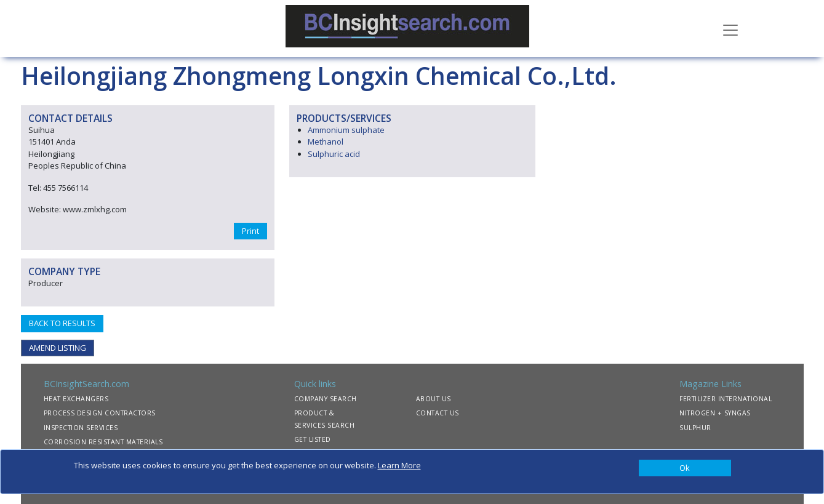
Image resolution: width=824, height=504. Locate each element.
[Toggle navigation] (730, 29)
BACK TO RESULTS (62, 323)
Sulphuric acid (334, 154)
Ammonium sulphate (346, 130)
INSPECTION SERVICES (81, 428)
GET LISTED (313, 439)
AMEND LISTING (58, 348)
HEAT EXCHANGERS (76, 399)
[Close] (685, 468)
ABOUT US (434, 399)
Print (250, 231)
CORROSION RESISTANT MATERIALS (103, 442)
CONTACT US (438, 413)
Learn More (399, 465)
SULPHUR (695, 428)
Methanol (326, 142)
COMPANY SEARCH (326, 399)
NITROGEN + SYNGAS (715, 413)
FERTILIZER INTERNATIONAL (726, 399)
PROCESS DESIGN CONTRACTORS (100, 413)
